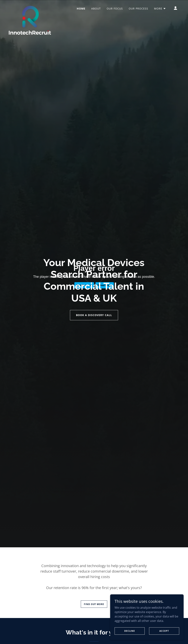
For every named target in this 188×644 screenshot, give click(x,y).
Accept (164, 631)
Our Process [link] (138, 9)
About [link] (96, 9)
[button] (160, 9)
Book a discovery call (94, 315)
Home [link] (81, 9)
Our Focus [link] (115, 9)
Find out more (94, 604)
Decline (130, 631)
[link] (30, 7)
